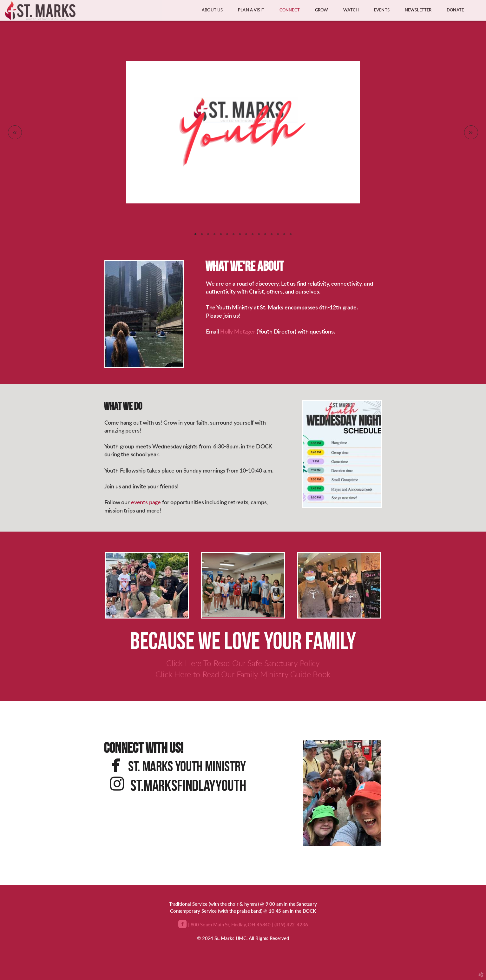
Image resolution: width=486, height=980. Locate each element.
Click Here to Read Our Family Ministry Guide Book (243, 675)
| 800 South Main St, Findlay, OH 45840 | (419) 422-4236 (247, 925)
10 (253, 236)
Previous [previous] (15, 132)
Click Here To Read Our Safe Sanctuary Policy (243, 664)
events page (146, 503)
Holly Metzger (238, 332)
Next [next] (471, 132)
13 (272, 236)
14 (278, 236)
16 (291, 236)
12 (265, 236)
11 (259, 236)
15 (284, 236)
